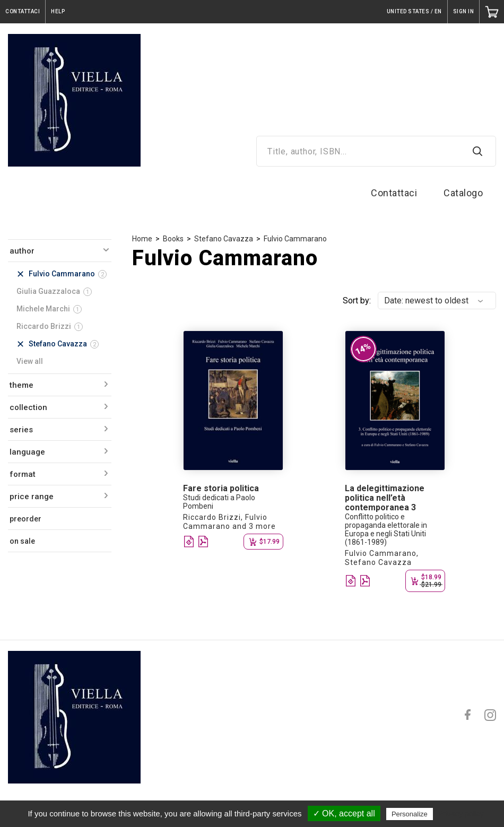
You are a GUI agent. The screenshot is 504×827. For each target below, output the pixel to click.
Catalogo (463, 193)
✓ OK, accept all (344, 813)
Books (173, 239)
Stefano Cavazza (224, 239)
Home (142, 239)
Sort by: (357, 301)
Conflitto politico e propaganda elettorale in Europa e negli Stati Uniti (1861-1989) (386, 529)
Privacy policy (461, 814)
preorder (25, 519)
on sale (22, 541)
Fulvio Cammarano (295, 239)
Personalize (410, 814)
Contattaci (394, 193)
